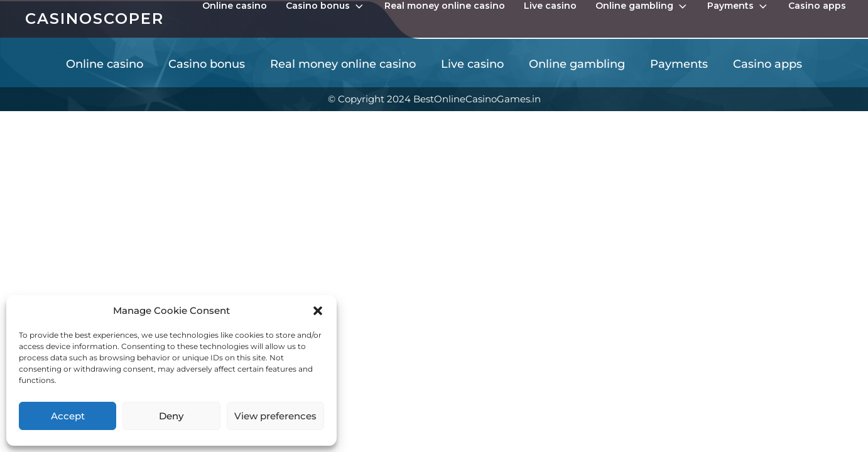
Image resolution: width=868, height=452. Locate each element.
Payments (738, 6)
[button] (318, 311)
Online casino (235, 6)
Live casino (550, 6)
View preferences (275, 416)
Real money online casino (445, 6)
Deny (171, 416)
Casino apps (817, 6)
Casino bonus (326, 6)
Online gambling (642, 6)
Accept (68, 416)
